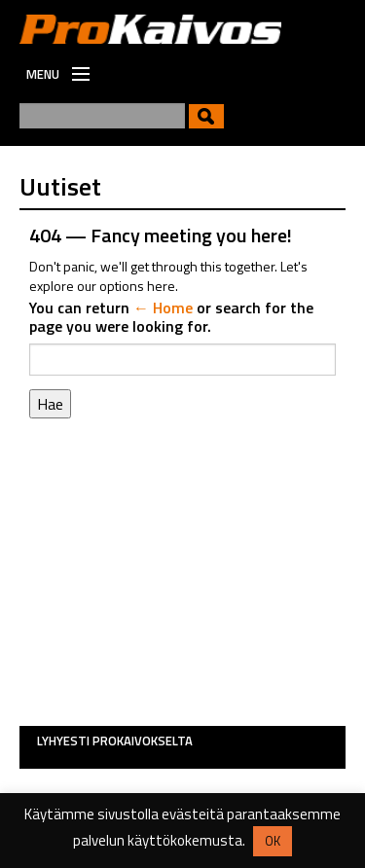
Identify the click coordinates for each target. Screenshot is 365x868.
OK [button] (273, 841)
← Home (163, 307)
